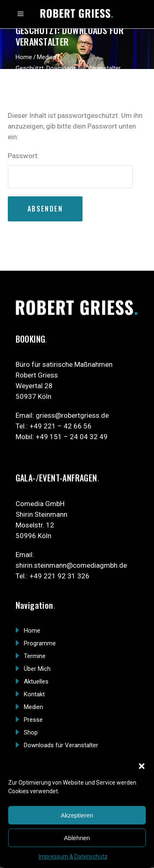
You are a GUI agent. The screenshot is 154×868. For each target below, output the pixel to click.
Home (24, 57)
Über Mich (37, 669)
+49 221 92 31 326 (60, 576)
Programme (40, 643)
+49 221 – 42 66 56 (61, 426)
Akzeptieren (77, 815)
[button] (142, 766)
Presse (33, 720)
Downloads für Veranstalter (61, 745)
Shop (31, 732)
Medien (47, 57)
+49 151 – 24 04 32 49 (72, 437)
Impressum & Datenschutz (73, 856)
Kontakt (34, 694)
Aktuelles (36, 682)
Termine (35, 656)
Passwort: (70, 170)
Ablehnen (77, 838)
